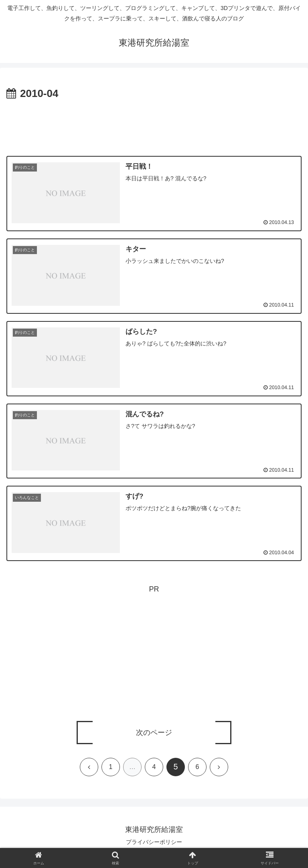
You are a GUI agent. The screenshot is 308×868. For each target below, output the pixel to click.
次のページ (154, 733)
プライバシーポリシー (154, 842)
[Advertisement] (154, 125)
